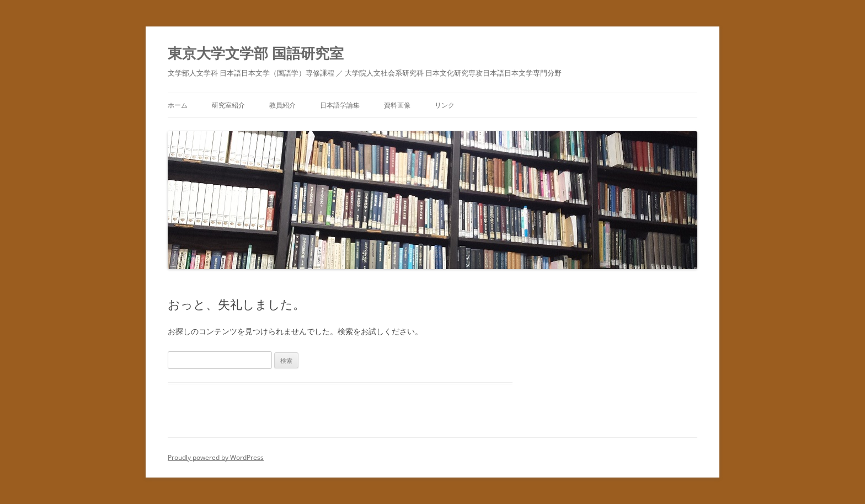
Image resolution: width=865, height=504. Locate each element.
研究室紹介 (228, 105)
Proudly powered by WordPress (216, 457)
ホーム (178, 105)
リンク (445, 105)
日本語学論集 (340, 105)
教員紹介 (282, 105)
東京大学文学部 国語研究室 (256, 53)
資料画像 (397, 105)
